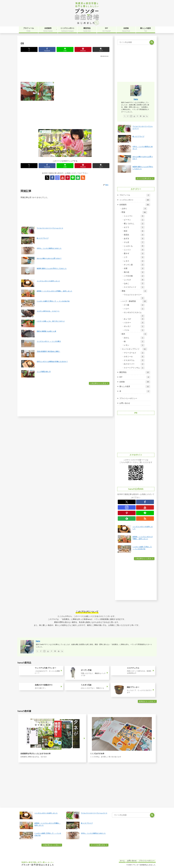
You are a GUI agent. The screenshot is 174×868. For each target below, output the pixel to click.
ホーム (122, 861)
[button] (101, 49)
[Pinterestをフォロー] (68, 178)
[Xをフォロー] (47, 178)
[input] (136, 42)
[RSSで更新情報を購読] (83, 178)
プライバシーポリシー (128, 398)
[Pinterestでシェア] (83, 49)
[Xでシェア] (29, 49)
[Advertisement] (65, 69)
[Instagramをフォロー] (57, 178)
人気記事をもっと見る (98, 383)
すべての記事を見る (144, 178)
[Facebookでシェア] (47, 49)
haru (136, 99)
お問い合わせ (125, 403)
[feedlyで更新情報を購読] (78, 178)
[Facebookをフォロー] (52, 178)
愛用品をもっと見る (146, 701)
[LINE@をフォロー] (73, 178)
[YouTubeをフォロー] (62, 178)
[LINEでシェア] (65, 49)
